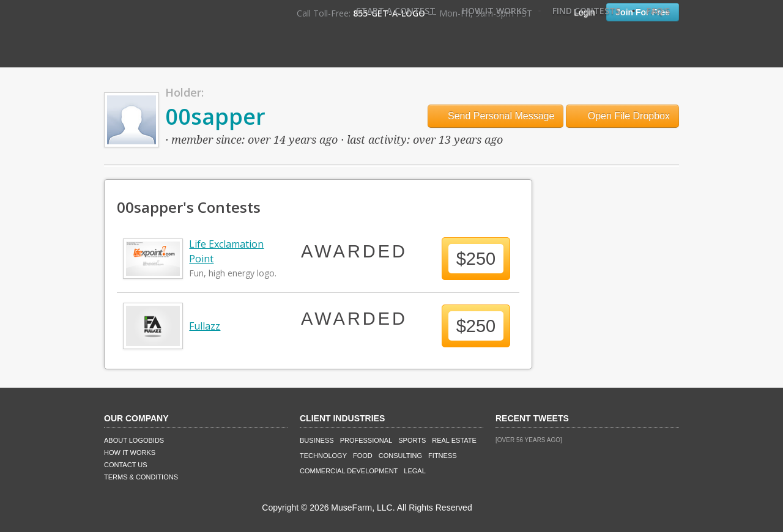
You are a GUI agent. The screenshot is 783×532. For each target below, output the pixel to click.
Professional (366, 440)
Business (317, 440)
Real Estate (454, 440)
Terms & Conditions (141, 477)
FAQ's (658, 11)
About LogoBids (134, 440)
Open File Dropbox (622, 116)
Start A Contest (396, 11)
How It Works (494, 11)
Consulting (400, 456)
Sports (412, 440)
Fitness (442, 456)
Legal (414, 471)
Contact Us (126, 465)
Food (363, 456)
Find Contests (586, 11)
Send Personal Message (496, 116)
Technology (323, 456)
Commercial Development (349, 471)
